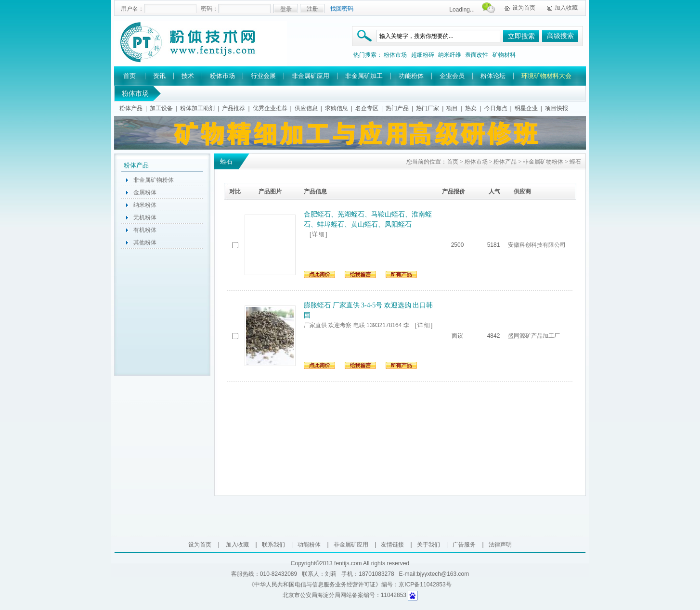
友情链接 (392, 545)
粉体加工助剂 (197, 108)
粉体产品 (131, 108)
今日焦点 (496, 108)
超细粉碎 (423, 55)
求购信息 (337, 108)
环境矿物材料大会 (546, 76)
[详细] (319, 234)
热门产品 (397, 108)
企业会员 (452, 76)
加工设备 (161, 108)
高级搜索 (560, 36)
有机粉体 (145, 230)
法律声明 (500, 545)
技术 (188, 76)
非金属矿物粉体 (154, 180)
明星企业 (526, 108)
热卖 (471, 108)
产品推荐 (233, 108)
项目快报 (557, 108)
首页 (130, 76)
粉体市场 (395, 55)
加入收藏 (566, 8)
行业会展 (263, 76)
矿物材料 (504, 55)
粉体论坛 (493, 76)
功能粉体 (411, 76)
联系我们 (273, 545)
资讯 (159, 76)
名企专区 (367, 108)
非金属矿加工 (364, 76)
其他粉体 (145, 242)
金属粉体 (145, 192)
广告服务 (464, 545)
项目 (452, 108)
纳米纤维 (450, 55)
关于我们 (428, 545)
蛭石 (575, 162)
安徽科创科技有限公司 (537, 245)
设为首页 (524, 8)
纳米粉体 (145, 205)
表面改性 (477, 55)
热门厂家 (428, 108)
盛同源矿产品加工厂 (534, 336)
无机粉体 (145, 217)
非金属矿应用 (311, 76)
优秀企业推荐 (270, 108)
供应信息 (306, 108)
